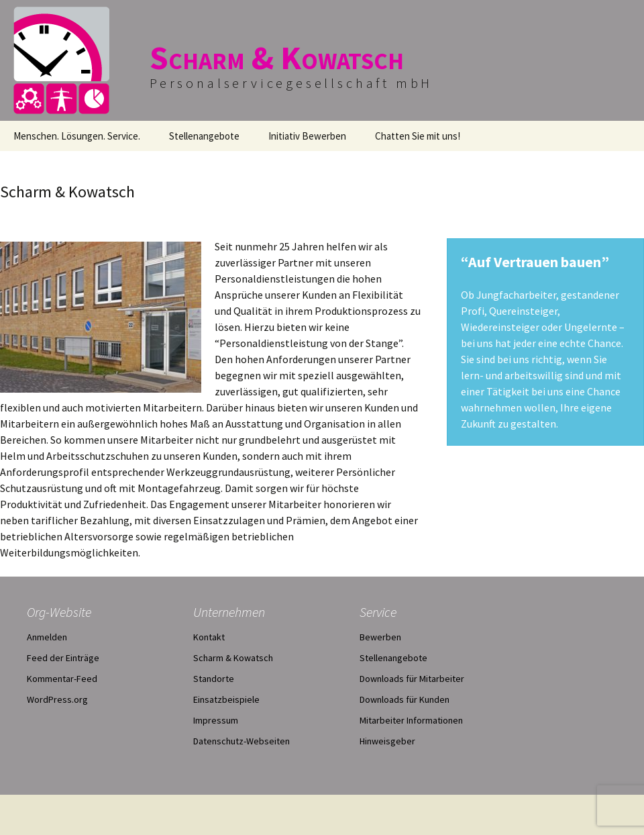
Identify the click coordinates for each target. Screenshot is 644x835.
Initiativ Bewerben (307, 136)
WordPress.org (57, 699)
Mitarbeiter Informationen (411, 720)
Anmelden (47, 637)
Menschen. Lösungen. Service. (77, 136)
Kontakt (209, 637)
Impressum (216, 720)
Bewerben (380, 637)
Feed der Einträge (63, 658)
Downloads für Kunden (405, 699)
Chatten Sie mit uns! (418, 136)
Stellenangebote (204, 136)
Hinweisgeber (387, 741)
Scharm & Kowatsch (233, 658)
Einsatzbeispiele (226, 699)
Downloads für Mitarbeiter (412, 679)
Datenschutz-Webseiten (241, 741)
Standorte (214, 679)
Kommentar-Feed (62, 679)
